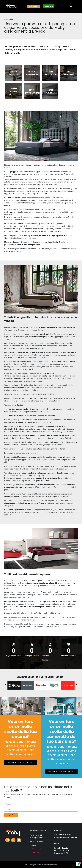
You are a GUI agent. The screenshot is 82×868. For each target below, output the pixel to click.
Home (6, 20)
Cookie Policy (35, 852)
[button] (71, 6)
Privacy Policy (35, 848)
